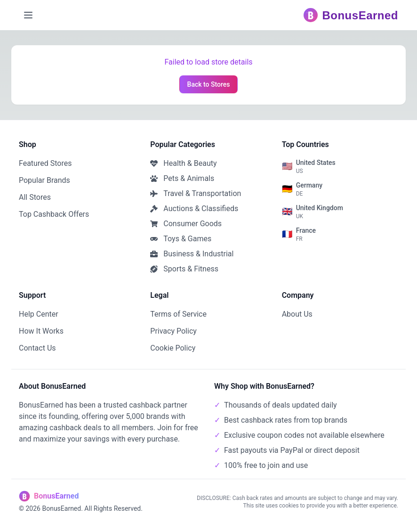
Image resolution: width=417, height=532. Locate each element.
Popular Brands (44, 180)
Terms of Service (178, 314)
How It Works (41, 331)
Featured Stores (45, 163)
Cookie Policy (173, 348)
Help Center (39, 314)
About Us (297, 314)
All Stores (35, 197)
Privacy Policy (173, 331)
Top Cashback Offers (54, 214)
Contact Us (37, 348)
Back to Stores (209, 84)
